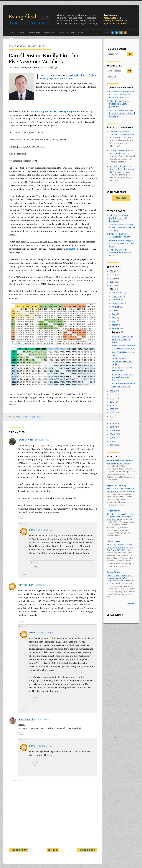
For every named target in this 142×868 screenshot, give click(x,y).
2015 (112, 409)
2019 (112, 395)
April (114, 321)
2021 (112, 289)
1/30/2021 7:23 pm (45, 746)
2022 (112, 285)
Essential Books (75, 33)
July (114, 311)
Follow (121, 198)
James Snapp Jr (26, 719)
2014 (112, 413)
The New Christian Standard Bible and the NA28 (120, 253)
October (116, 300)
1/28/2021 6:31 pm (42, 585)
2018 (112, 398)
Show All (131, 603)
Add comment (15, 781)
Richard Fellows (117, 166)
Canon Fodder (114, 572)
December (117, 292)
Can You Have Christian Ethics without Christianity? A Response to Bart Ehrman (120, 578)
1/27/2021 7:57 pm (43, 440)
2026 (112, 271)
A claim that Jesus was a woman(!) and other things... (123, 377)
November (117, 296)
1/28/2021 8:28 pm (46, 633)
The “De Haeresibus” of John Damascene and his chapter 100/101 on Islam (120, 517)
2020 (112, 391)
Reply (21, 518)
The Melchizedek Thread (118, 463)
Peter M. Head (111, 18)
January (116, 332)
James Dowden (25, 440)
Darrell (33, 530)
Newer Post (87, 850)
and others (122, 24)
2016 (112, 405)
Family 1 (39, 417)
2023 (112, 282)
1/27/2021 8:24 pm (45, 530)
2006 (112, 441)
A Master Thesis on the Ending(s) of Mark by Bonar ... (123, 339)
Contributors (34, 33)
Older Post (19, 850)
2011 (112, 423)
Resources (49, 33)
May (114, 318)
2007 (112, 438)
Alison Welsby (18, 417)
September (118, 303)
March (115, 325)
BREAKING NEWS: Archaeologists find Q (119, 235)
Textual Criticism (30, 20)
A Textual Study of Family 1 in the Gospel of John (52, 112)
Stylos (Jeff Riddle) (116, 486)
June (115, 314)
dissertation (72, 249)
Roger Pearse (114, 511)
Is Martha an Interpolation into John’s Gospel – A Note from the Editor (122, 95)
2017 (112, 402)
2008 (112, 434)
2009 (112, 431)
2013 (112, 416)
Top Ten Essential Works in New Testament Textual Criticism (122, 113)
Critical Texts (114, 541)
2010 (112, 427)
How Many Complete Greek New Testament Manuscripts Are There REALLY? (120, 547)
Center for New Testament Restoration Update (123, 361)
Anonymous (115, 132)
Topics (60, 33)
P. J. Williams (109, 24)
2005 (112, 445)
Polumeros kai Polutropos (120, 460)
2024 (112, 278)
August (116, 307)
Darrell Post (30, 417)
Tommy (113, 150)
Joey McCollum (25, 585)
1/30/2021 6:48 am (43, 719)
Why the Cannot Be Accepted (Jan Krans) (121, 243)
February (117, 328)
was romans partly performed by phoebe (122, 135)
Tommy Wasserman (114, 21)
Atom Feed (111, 76)
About (21, 33)
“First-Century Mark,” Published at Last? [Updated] (119, 104)
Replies (25, 524)
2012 (112, 420)
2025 (112, 275)
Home (12, 33)
